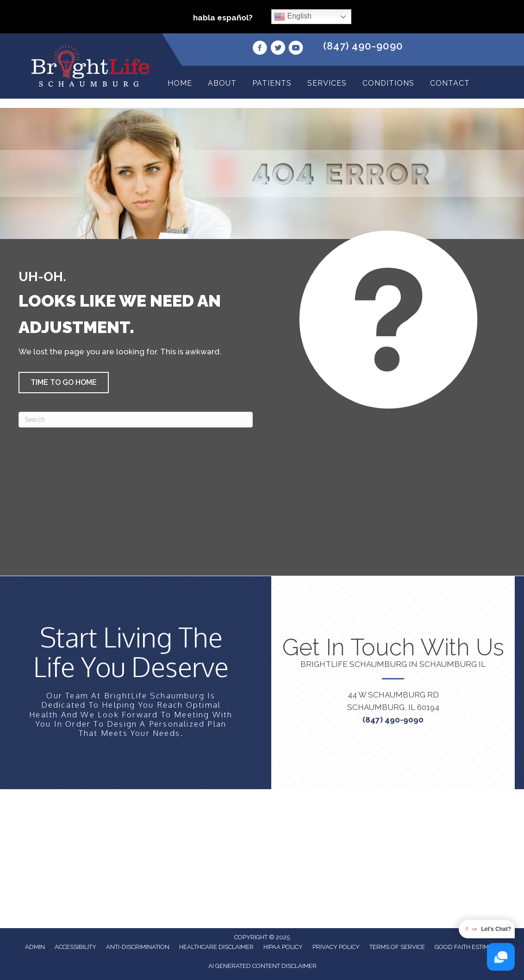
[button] (64, 383)
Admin (35, 947)
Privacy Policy (336, 947)
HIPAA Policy (283, 947)
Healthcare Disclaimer (216, 947)
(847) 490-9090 (363, 46)
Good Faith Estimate (467, 947)
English (293, 17)
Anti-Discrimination (138, 947)
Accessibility (75, 947)
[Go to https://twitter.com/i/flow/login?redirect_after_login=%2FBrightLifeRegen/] (278, 49)
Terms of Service (397, 947)
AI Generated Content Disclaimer (262, 966)
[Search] (136, 420)
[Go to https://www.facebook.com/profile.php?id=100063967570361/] (260, 49)
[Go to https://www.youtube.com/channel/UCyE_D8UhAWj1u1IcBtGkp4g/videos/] (296, 49)
